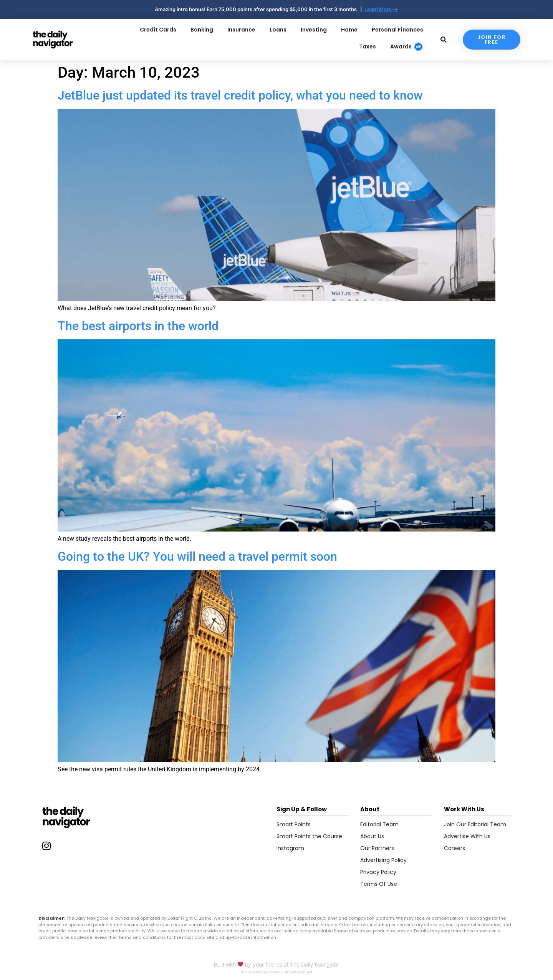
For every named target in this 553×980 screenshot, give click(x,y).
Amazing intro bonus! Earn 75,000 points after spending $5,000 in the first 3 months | (260, 9)
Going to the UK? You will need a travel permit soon (197, 556)
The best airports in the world (138, 326)
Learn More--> (381, 9)
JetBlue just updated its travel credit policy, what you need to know (240, 95)
